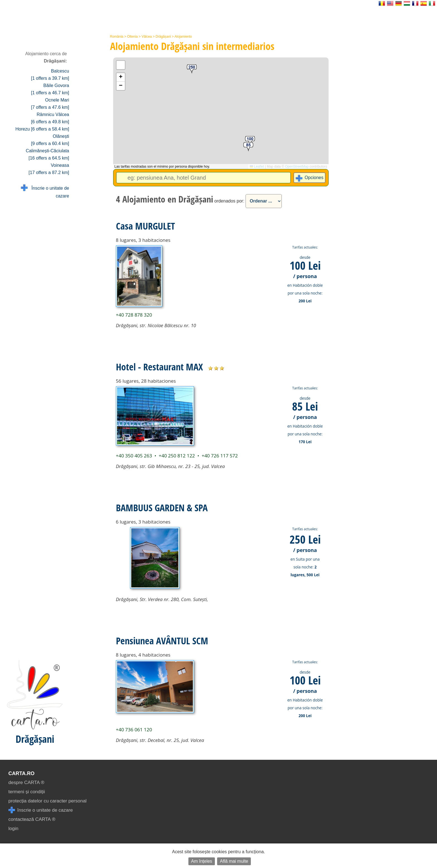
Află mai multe (234, 861)
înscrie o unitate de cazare (41, 810)
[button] (192, 69)
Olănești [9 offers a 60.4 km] (50, 140)
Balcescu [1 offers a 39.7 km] (50, 75)
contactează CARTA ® (32, 819)
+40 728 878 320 (134, 315)
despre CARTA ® (26, 783)
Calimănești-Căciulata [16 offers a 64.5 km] (47, 154)
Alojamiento (183, 37)
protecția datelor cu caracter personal (48, 801)
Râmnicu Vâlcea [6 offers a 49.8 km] (50, 118)
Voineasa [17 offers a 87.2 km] (49, 169)
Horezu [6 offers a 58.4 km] (42, 129)
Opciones (314, 178)
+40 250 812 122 (177, 456)
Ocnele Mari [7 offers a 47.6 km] (50, 104)
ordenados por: (229, 201)
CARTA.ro (21, 773)
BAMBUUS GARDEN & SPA (162, 508)
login (13, 829)
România (117, 37)
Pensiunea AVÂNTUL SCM (162, 641)
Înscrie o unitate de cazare (45, 191)
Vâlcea (147, 37)
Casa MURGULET (145, 226)
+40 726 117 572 (220, 456)
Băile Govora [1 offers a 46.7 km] (50, 89)
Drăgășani (163, 37)
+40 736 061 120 (134, 730)
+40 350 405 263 (134, 456)
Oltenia (132, 37)
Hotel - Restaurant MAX (159, 367)
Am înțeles (202, 861)
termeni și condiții (27, 792)
